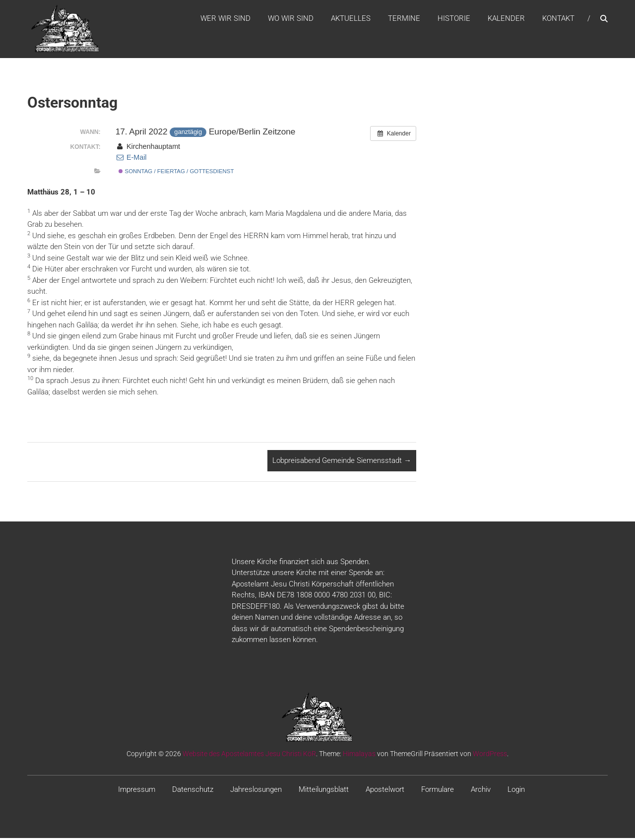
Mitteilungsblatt (324, 791)
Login (516, 791)
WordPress (490, 755)
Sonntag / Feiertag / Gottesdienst (176, 173)
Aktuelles (351, 19)
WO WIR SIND (291, 19)
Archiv (481, 791)
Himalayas (359, 755)
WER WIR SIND (225, 19)
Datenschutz (193, 791)
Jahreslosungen (256, 791)
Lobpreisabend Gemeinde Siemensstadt (342, 462)
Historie (454, 19)
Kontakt (558, 19)
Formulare (438, 791)
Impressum (137, 791)
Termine (404, 19)
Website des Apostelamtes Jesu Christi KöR (249, 755)
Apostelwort (385, 791)
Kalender (506, 19)
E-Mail (131, 159)
